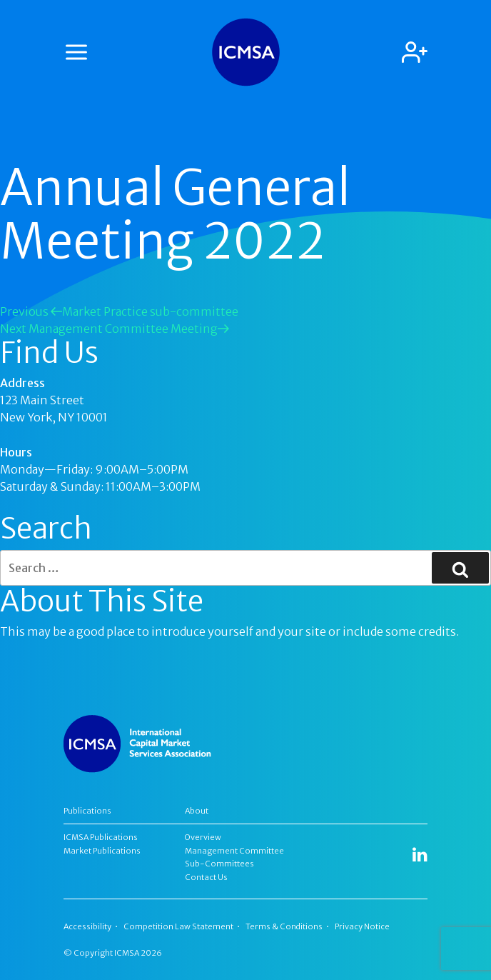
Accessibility (87, 926)
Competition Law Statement (178, 926)
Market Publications (102, 851)
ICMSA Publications (101, 837)
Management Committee (234, 851)
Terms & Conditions (284, 926)
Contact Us (206, 877)
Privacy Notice (362, 926)
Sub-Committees (219, 864)
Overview (203, 837)
